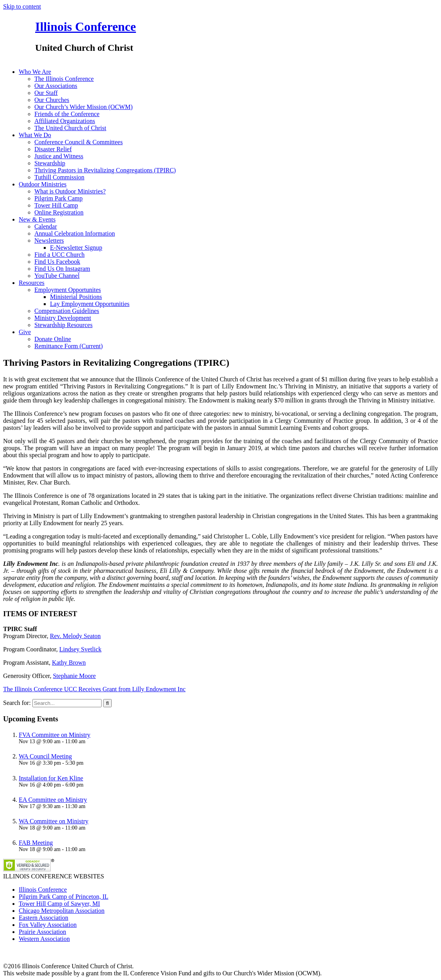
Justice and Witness (59, 156)
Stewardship (50, 163)
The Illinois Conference (64, 79)
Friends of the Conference (67, 114)
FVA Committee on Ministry (54, 735)
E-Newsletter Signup (76, 248)
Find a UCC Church (59, 255)
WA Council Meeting (45, 756)
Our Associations (56, 86)
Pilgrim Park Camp (59, 198)
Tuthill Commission (59, 177)
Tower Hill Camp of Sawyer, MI (59, 904)
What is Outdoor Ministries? (70, 191)
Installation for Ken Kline (51, 778)
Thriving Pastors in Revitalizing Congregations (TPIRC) (105, 170)
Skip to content (22, 6)
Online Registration (59, 212)
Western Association (44, 939)
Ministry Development (63, 318)
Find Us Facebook (57, 262)
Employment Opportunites (68, 290)
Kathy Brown (69, 663)
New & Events (37, 219)
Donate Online (53, 339)
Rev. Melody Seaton (75, 636)
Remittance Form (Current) (69, 346)
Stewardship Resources (63, 325)
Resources (32, 283)
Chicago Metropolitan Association (62, 911)
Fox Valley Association (48, 925)
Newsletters (49, 241)
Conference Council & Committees (79, 142)
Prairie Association (42, 932)
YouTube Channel (57, 276)
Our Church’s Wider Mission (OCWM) (83, 107)
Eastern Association (44, 918)
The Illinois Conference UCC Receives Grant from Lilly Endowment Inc (94, 689)
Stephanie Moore (74, 676)
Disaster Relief (53, 149)
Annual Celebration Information (75, 233)
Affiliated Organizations (65, 121)
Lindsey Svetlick (80, 649)
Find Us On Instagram (62, 269)
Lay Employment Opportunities (90, 304)
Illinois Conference (86, 27)
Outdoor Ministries (43, 184)
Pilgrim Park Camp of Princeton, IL (63, 897)
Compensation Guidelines (67, 311)
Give (25, 332)
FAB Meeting (36, 843)
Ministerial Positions (76, 297)
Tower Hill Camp (56, 205)
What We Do (35, 135)
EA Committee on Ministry (53, 800)
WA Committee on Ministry (54, 821)
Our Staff (46, 93)
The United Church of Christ (70, 128)
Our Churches (52, 100)
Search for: (17, 703)
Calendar (46, 226)
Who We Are (35, 72)
